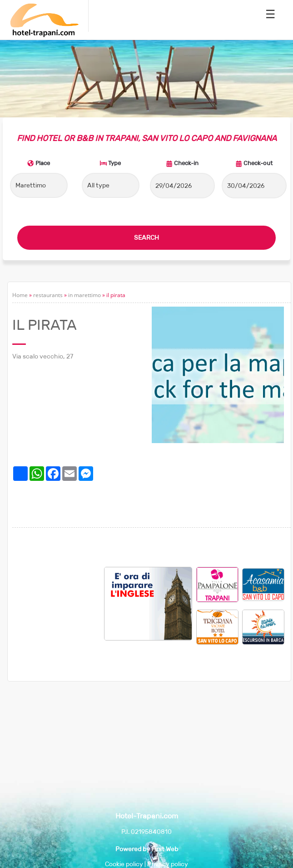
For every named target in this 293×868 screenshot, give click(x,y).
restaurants (48, 295)
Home (20, 295)
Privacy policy (168, 864)
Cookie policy (124, 864)
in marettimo (84, 295)
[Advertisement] (58, 612)
